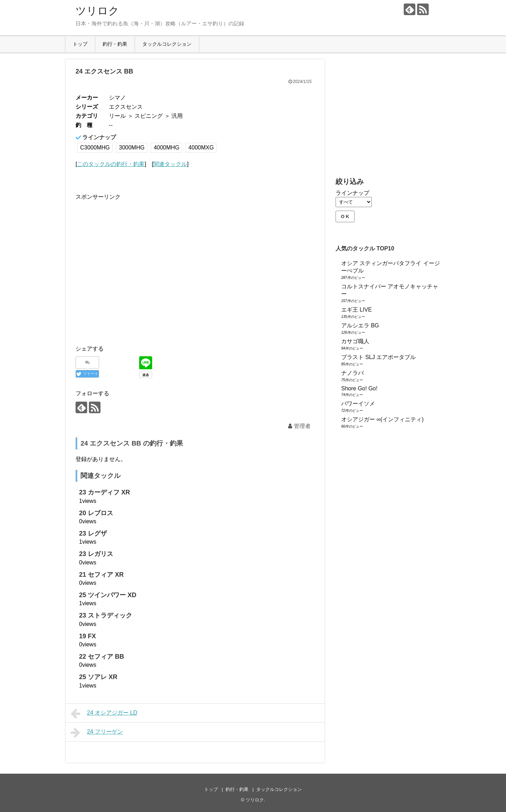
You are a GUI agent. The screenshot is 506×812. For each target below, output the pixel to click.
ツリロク (97, 11)
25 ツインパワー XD (108, 595)
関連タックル (170, 164)
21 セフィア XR (101, 575)
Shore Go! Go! (359, 388)
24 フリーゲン (97, 733)
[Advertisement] (135, 275)
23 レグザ (93, 533)
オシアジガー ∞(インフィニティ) (382, 419)
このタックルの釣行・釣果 (111, 164)
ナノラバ (352, 373)
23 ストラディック (106, 615)
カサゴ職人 (355, 341)
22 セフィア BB (102, 657)
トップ (80, 44)
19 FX (87, 636)
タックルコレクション (167, 44)
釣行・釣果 (115, 44)
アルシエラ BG (360, 325)
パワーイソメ (358, 404)
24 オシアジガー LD (104, 714)
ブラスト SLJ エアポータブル (378, 357)
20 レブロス (96, 513)
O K (345, 216)
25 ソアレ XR (98, 677)
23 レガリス (96, 554)
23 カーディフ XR (105, 492)
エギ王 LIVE (356, 310)
